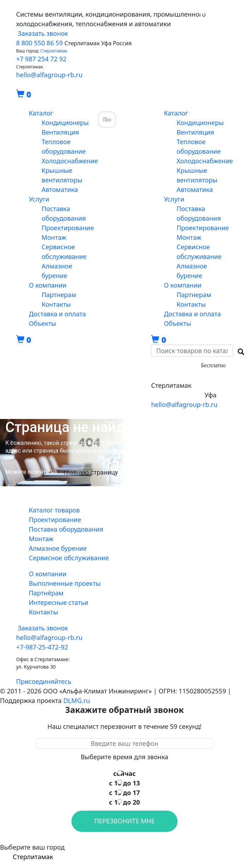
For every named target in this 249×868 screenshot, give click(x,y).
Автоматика (60, 189)
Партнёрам (46, 593)
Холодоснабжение (70, 161)
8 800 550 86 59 (40, 43)
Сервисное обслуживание (69, 558)
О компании (48, 285)
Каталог (41, 113)
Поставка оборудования (66, 529)
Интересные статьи (59, 602)
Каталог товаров (54, 510)
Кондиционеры (65, 123)
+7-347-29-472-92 (177, 395)
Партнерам (59, 295)
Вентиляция (60, 132)
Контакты (56, 304)
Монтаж (54, 237)
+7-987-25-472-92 (177, 376)
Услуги (39, 199)
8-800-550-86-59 (175, 365)
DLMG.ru (77, 700)
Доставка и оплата (57, 314)
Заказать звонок (42, 33)
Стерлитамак (54, 51)
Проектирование (68, 228)
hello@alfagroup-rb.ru (50, 75)
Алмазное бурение (58, 548)
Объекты (43, 323)
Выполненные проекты (65, 583)
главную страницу (91, 472)
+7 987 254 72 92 (41, 59)
